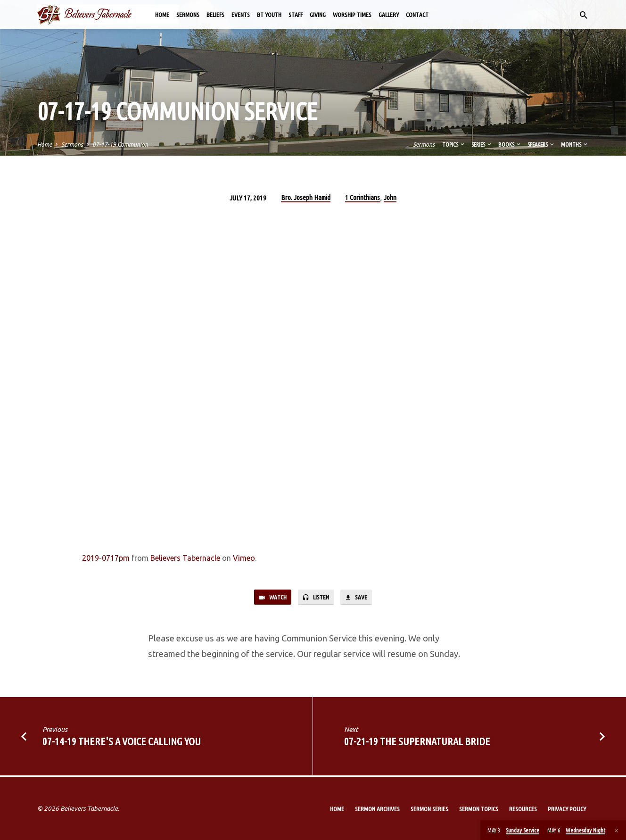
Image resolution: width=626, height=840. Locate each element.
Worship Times (352, 15)
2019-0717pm (106, 558)
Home (162, 15)
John (390, 197)
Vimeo (244, 558)
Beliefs (215, 15)
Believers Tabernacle (185, 558)
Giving (318, 15)
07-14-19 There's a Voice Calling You (122, 743)
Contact (417, 15)
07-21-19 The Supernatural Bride (417, 743)
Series (482, 144)
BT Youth (269, 15)
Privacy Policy (567, 809)
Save (359, 598)
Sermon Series (429, 809)
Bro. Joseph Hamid (306, 197)
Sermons (188, 15)
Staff (296, 15)
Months (575, 144)
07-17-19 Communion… (123, 144)
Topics (454, 144)
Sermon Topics (479, 809)
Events (241, 15)
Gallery (389, 15)
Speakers (541, 144)
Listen (316, 598)
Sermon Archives (377, 809)
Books (510, 144)
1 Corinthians (362, 197)
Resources (523, 809)
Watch (270, 598)
